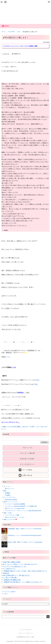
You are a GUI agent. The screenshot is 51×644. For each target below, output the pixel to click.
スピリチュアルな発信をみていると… (15, 567)
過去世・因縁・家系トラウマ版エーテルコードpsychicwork (25, 542)
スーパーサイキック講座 (12, 515)
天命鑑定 (8, 495)
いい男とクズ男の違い (10, 578)
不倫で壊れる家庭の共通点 (12, 562)
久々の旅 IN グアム (9, 569)
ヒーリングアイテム (9, 497)
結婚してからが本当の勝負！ (12, 427)
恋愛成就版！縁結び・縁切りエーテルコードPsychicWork (25, 529)
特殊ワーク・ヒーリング (11, 502)
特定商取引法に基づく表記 (25, 637)
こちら (8, 357)
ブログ (6, 594)
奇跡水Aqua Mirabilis (11, 500)
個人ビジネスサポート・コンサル (15, 517)
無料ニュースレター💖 (10, 519)
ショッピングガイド (25, 630)
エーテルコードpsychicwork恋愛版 (15, 504)
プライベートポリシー (25, 633)
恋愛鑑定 (8, 493)
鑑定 (5, 491)
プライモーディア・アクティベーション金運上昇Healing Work (23, 511)
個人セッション (10, 488)
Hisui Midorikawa (27, 641)
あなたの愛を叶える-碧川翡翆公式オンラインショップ (25, 14)
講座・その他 (8, 513)
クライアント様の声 (9, 592)
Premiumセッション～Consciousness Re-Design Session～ (25, 535)
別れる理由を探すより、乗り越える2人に (17, 575)
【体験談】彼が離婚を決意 (12, 580)
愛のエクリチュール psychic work (15, 508)
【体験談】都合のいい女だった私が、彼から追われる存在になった (25, 571)
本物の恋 (6, 573)
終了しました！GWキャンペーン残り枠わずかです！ (20, 564)
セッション (7, 486)
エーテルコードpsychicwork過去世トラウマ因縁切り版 (21, 506)
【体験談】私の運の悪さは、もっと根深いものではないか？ (23, 582)
